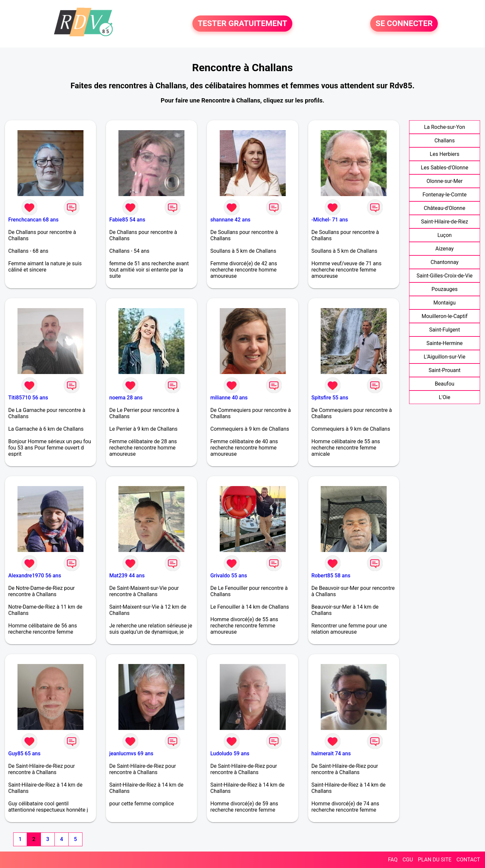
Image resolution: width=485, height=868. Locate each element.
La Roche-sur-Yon (444, 127)
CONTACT (468, 860)
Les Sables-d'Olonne (445, 168)
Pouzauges (445, 289)
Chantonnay (445, 262)
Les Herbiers (445, 154)
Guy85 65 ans (24, 753)
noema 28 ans (126, 398)
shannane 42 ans (230, 220)
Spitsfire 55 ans (330, 398)
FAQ (393, 860)
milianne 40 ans (229, 398)
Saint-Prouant (445, 370)
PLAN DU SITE (435, 860)
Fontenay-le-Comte (444, 195)
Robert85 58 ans (331, 576)
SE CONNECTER (404, 24)
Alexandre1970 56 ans (35, 576)
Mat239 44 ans (127, 576)
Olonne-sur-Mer (445, 181)
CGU (408, 860)
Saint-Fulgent (445, 330)
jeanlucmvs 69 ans (131, 753)
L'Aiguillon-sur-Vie (444, 357)
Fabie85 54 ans (127, 220)
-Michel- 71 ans (330, 220)
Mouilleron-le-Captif (445, 316)
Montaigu (445, 303)
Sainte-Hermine (445, 343)
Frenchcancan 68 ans (33, 220)
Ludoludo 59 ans (230, 753)
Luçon (445, 235)
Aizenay (445, 249)
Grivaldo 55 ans (228, 576)
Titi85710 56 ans (28, 398)
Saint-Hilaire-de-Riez (445, 222)
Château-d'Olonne (445, 208)
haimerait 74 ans (331, 753)
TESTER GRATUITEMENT (242, 24)
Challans (445, 141)
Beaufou (445, 384)
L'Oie (445, 397)
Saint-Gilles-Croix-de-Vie (444, 276)
